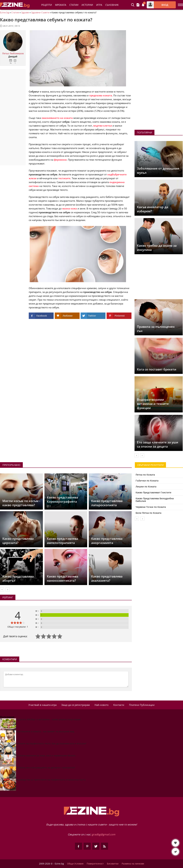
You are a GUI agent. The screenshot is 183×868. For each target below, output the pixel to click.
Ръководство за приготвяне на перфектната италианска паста (51, 780)
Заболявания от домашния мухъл (158, 171)
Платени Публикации (142, 705)
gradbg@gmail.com (104, 834)
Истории (87, 5)
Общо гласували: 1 (18, 627)
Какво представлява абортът (18, 578)
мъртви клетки (103, 126)
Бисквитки (113, 864)
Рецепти (47, 5)
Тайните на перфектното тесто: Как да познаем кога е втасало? (51, 743)
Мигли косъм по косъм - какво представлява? (21, 503)
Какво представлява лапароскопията (107, 503)
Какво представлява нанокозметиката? (63, 578)
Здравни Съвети (40, 13)
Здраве (25, 13)
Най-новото (102, 705)
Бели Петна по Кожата (148, 513)
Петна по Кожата (145, 475)
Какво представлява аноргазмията (107, 541)
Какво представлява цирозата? (18, 541)
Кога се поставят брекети (157, 369)
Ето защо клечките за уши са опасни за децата (158, 444)
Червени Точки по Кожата (151, 507)
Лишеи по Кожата (146, 487)
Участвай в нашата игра (42, 705)
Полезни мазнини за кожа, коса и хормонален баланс (46, 756)
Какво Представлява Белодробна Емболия (155, 500)
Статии (74, 5)
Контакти (119, 705)
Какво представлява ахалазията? (107, 578)
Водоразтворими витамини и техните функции (153, 404)
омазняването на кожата (57, 118)
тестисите (64, 178)
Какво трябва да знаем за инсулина (157, 248)
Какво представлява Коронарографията (63, 499)
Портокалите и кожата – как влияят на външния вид (45, 731)
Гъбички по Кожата (147, 481)
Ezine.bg (5, 13)
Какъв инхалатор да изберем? (152, 209)
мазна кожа (70, 208)
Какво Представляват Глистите (153, 492)
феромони (60, 160)
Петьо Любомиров (13, 53)
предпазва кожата (101, 95)
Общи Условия (75, 864)
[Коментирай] (66, 679)
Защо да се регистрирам (76, 705)
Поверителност (95, 864)
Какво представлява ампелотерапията (63, 541)
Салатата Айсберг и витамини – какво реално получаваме (48, 719)
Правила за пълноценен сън (156, 329)
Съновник (112, 5)
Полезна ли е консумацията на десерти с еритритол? (46, 768)
